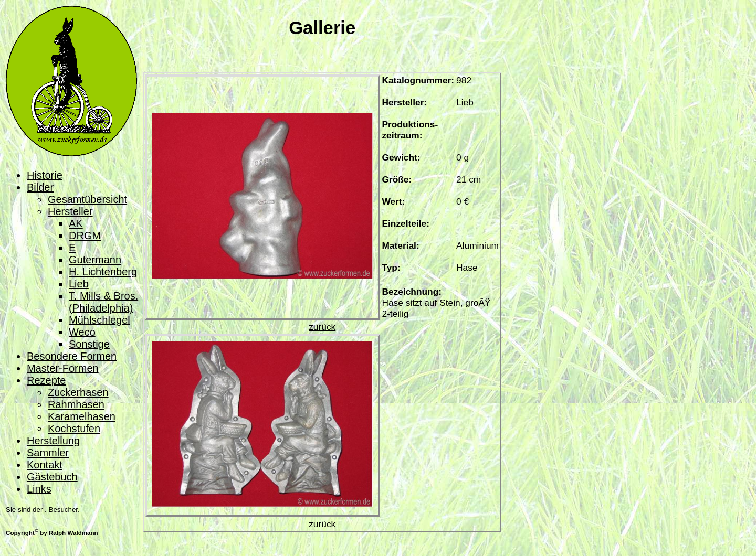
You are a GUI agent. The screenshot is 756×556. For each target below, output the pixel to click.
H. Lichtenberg (103, 272)
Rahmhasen (76, 404)
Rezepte (46, 380)
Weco (82, 332)
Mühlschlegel (99, 320)
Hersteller (70, 211)
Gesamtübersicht (87, 199)
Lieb (79, 284)
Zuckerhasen (78, 392)
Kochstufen (74, 429)
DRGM (85, 236)
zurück (322, 327)
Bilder (40, 187)
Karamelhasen (82, 416)
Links (39, 489)
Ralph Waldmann (73, 533)
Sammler (48, 453)
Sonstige (89, 344)
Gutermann (95, 260)
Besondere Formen (72, 356)
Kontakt (45, 465)
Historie (45, 175)
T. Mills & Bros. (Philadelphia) (103, 302)
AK (76, 223)
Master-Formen (63, 368)
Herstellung (53, 441)
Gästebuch (52, 477)
